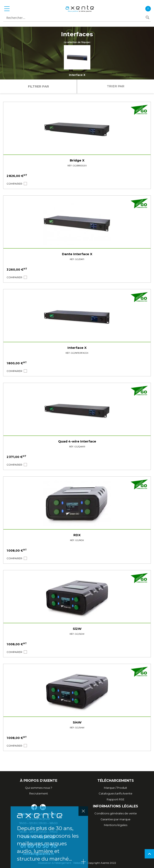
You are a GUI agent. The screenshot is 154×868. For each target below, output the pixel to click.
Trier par (116, 86)
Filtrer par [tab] (38, 86)
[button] (14, 184)
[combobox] (73, 18)
